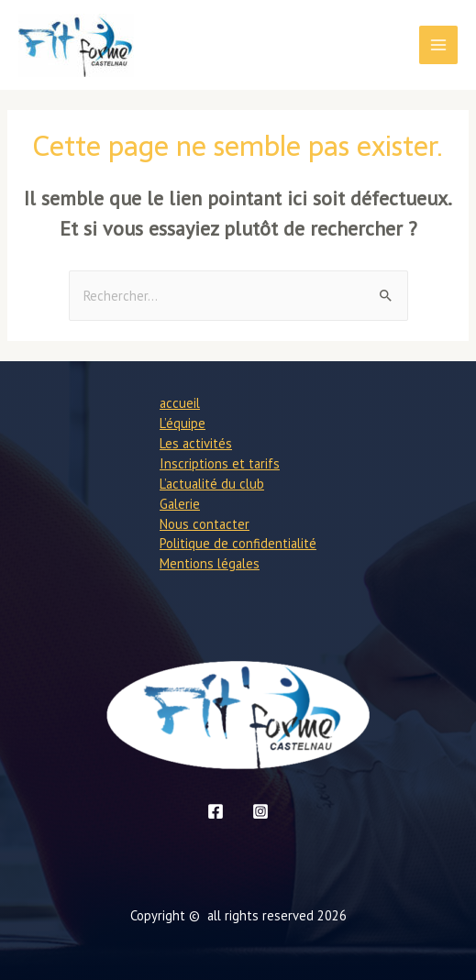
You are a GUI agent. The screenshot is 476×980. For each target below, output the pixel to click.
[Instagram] (260, 811)
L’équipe (183, 423)
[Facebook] (216, 811)
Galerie (180, 504)
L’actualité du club (212, 484)
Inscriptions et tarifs (220, 463)
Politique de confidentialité (238, 543)
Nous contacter (205, 524)
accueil (180, 403)
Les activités (196, 443)
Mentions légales (210, 563)
